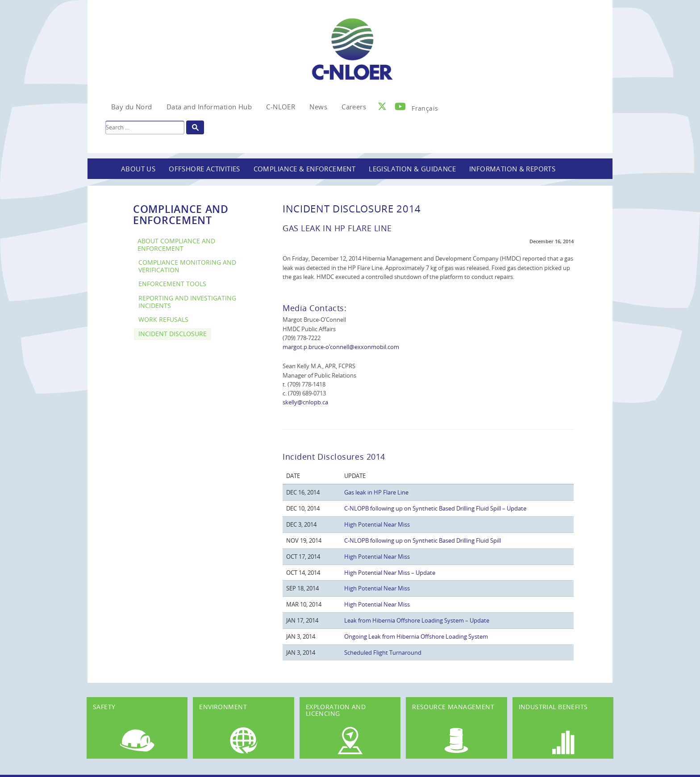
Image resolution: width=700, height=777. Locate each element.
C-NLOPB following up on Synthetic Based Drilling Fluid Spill (423, 540)
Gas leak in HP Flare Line (376, 492)
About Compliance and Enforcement (176, 245)
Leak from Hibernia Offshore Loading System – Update (417, 620)
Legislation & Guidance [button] (412, 169)
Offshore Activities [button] (204, 169)
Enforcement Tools (172, 284)
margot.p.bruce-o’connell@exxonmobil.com (341, 347)
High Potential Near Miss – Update (390, 573)
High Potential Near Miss (377, 524)
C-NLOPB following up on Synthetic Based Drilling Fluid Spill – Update (435, 508)
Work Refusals (163, 319)
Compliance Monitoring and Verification (187, 266)
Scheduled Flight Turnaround (383, 652)
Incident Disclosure (173, 334)
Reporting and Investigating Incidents (187, 302)
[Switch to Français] (425, 106)
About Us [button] (138, 169)
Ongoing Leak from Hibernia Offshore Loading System (416, 636)
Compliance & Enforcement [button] (305, 169)
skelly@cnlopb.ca (305, 402)
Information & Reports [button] (512, 169)
